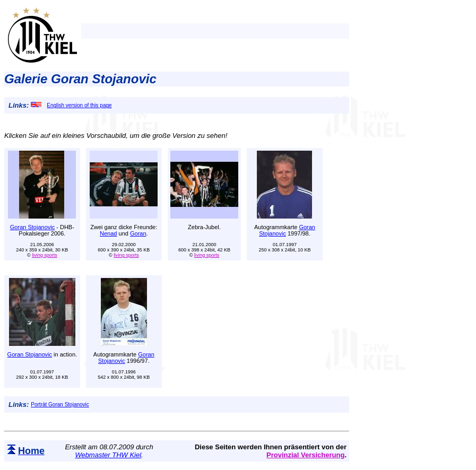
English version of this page (71, 105)
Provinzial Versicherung (305, 455)
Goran (138, 233)
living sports (45, 255)
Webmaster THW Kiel (108, 455)
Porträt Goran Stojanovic (60, 404)
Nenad (108, 233)
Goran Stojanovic (32, 227)
